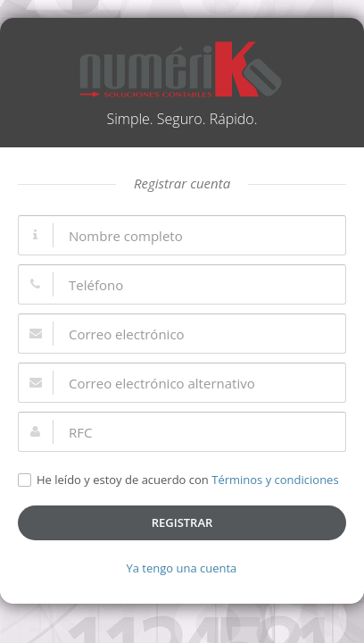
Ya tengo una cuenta (181, 568)
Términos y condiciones (275, 480)
